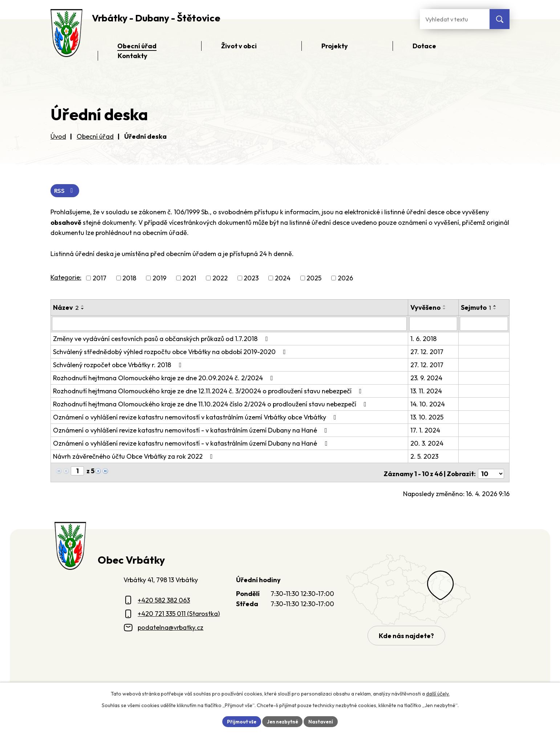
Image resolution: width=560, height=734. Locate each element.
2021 (189, 279)
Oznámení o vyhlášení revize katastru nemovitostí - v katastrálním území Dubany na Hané (192, 431)
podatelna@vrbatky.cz (171, 625)
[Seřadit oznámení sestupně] (83, 309)
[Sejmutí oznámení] (484, 324)
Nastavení (324, 721)
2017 (100, 279)
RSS (66, 191)
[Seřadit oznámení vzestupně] (83, 307)
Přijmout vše (239, 721)
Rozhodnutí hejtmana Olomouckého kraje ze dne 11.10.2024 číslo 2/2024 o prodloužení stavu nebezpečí (211, 404)
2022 (220, 279)
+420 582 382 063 (164, 598)
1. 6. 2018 (424, 339)
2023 (251, 279)
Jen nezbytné (283, 721)
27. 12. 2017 (428, 352)
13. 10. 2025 (428, 417)
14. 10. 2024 (428, 404)
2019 (159, 279)
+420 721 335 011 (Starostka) (179, 612)
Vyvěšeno (426, 308)
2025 (314, 279)
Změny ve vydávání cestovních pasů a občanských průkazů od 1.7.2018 (162, 339)
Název (66, 308)
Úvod (58, 136)
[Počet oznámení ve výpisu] (491, 472)
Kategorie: (66, 278)
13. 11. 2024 (427, 391)
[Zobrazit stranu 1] (77, 471)
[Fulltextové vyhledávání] (455, 19)
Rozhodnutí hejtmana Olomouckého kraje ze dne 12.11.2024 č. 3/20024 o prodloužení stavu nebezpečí (209, 391)
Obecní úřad (95, 136)
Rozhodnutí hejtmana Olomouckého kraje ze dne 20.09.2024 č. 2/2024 (165, 378)
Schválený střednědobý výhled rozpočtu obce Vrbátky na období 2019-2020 (171, 352)
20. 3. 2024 (428, 444)
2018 (129, 279)
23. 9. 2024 (427, 378)
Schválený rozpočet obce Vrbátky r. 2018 (119, 365)
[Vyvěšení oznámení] (434, 324)
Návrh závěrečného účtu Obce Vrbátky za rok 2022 (134, 457)
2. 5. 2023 (425, 457)
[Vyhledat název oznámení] (230, 324)
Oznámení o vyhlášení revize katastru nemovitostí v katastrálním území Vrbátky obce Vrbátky (196, 417)
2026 (345, 279)
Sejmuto (477, 308)
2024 (283, 279)
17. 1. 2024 (426, 431)
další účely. (438, 693)
